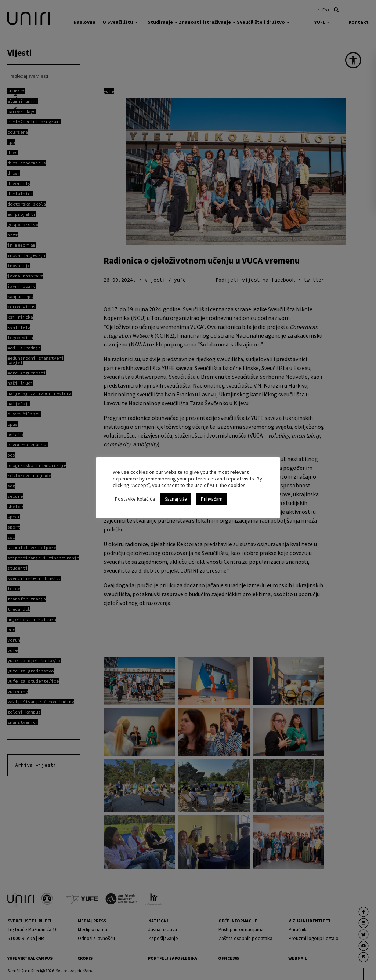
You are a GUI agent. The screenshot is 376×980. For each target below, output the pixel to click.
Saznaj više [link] (176, 499)
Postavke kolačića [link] (135, 499)
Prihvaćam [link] (212, 499)
